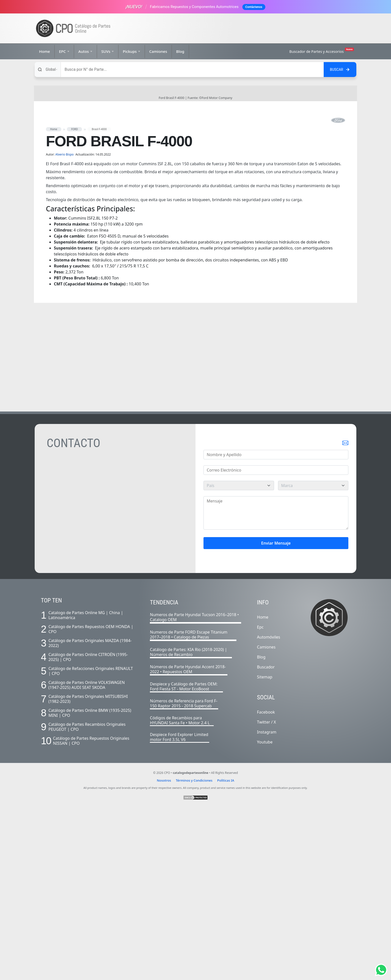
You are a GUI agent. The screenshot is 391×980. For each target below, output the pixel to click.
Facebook (266, 884)
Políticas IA (226, 952)
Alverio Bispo (65, 326)
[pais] (239, 657)
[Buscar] (192, 70)
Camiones (158, 51)
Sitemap (265, 849)
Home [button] (54, 301)
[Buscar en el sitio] (340, 70)
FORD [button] (74, 301)
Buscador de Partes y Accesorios (322, 51)
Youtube (265, 914)
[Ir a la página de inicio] (73, 29)
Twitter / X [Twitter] (267, 894)
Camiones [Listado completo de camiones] (266, 819)
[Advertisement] (264, 28)
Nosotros (164, 952)
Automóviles (269, 809)
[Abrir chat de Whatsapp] (381, 970)
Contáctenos (254, 7)
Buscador (266, 839)
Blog (180, 51)
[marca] (313, 657)
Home (45, 51)
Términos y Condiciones (194, 952)
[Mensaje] (276, 685)
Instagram (267, 904)
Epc (260, 799)
